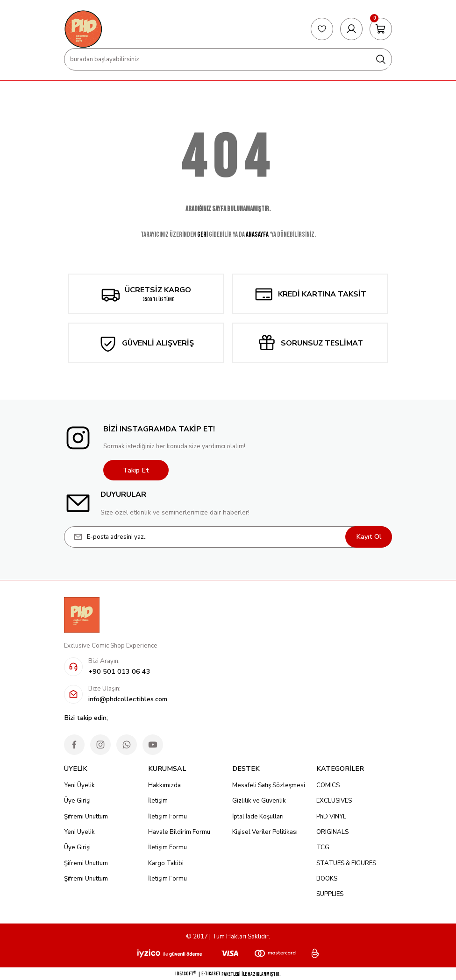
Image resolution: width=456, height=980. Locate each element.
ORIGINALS (332, 832)
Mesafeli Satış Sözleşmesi (269, 785)
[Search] (228, 59)
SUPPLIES (330, 894)
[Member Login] (351, 29)
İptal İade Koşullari (258, 817)
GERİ (203, 235)
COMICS (328, 785)
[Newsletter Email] (228, 537)
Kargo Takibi (166, 863)
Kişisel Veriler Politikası (265, 832)
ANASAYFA (257, 235)
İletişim (158, 801)
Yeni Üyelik (79, 785)
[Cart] (381, 29)
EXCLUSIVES (334, 801)
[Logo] (83, 29)
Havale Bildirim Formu (179, 832)
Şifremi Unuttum (86, 817)
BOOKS (327, 879)
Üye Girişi (77, 801)
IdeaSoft (186, 973)
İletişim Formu (167, 817)
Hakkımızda (164, 785)
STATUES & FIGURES (346, 863)
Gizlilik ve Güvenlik (259, 801)
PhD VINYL (331, 817)
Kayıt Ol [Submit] (369, 536)
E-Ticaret (211, 974)
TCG (323, 847)
